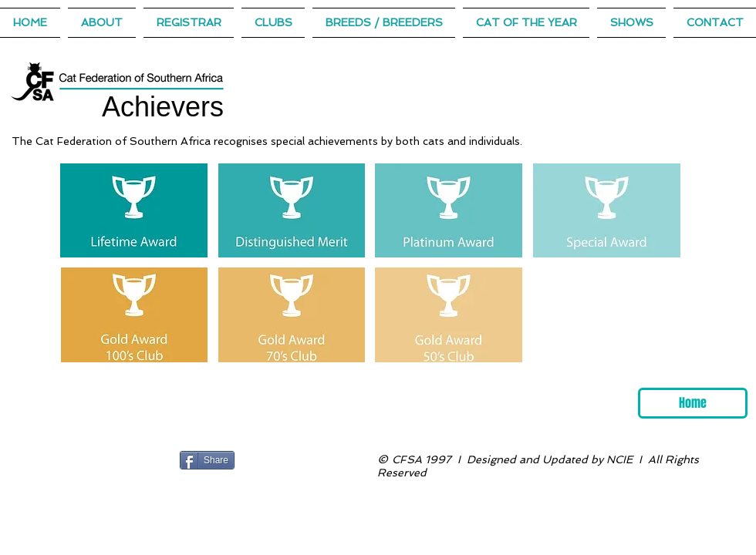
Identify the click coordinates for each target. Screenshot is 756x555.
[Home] (693, 403)
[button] (526, 23)
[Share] (207, 460)
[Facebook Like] (270, 460)
